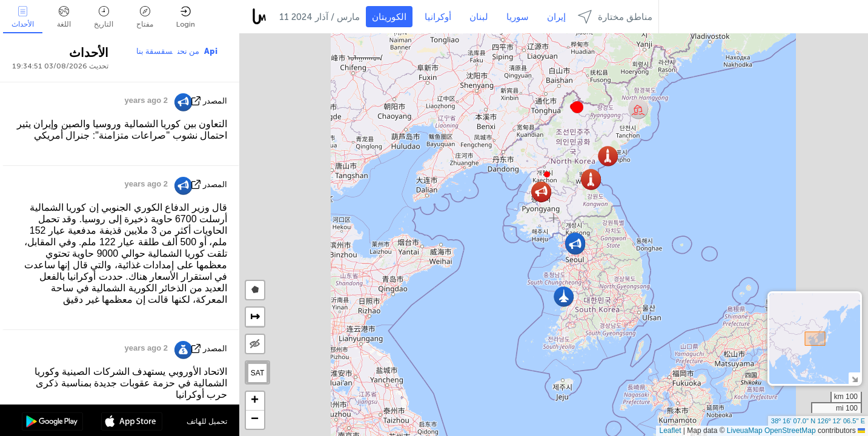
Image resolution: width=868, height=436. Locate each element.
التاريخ (104, 17)
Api (211, 51)
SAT (257, 373)
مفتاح (145, 17)
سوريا (518, 17)
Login (186, 17)
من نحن (188, 51)
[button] (547, 174)
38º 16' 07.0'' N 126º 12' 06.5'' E (818, 421)
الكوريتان (389, 17)
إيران (556, 17)
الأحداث (23, 17)
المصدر (215, 101)
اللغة (64, 17)
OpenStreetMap (790, 431)
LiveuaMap (745, 431)
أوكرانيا (438, 17)
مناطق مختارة (615, 17)
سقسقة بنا (154, 51)
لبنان (479, 17)
